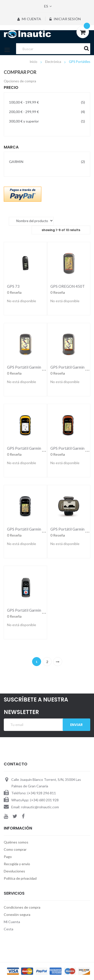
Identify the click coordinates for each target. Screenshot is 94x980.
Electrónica (54, 62)
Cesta (9, 929)
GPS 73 (13, 286)
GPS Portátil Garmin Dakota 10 (33, 367)
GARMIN (47, 161)
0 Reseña (14, 292)
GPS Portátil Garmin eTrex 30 (32, 529)
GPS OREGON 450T (68, 286)
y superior (47, 121)
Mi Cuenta (29, 19)
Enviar (76, 725)
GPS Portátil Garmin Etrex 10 (32, 448)
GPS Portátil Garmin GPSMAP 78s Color (41, 610)
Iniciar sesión (65, 19)
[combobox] (53, 49)
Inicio (34, 62)
